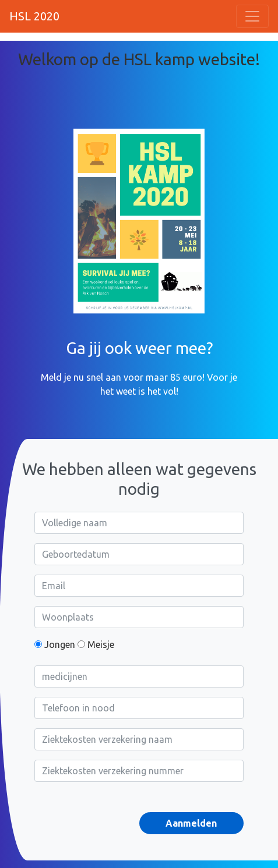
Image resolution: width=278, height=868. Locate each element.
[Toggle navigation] (252, 16)
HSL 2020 (34, 16)
